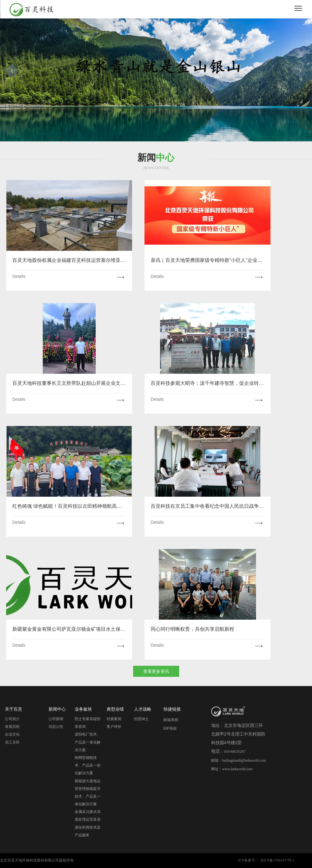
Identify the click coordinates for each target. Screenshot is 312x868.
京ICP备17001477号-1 (277, 860)
